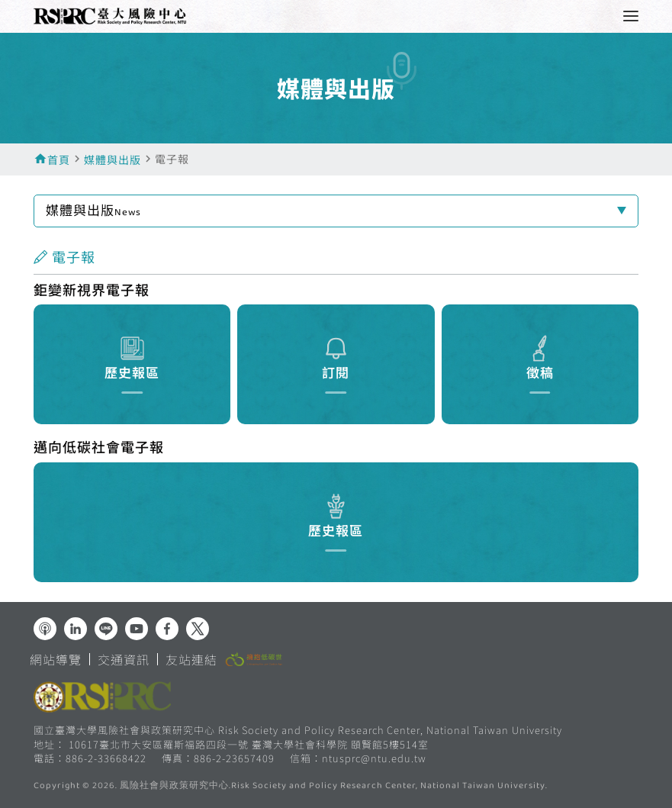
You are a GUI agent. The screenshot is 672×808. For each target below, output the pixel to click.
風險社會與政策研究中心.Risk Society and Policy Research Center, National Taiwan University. (334, 787)
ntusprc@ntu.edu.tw (374, 758)
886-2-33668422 (106, 758)
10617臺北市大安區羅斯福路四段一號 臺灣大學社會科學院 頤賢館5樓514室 (249, 744)
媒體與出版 (113, 159)
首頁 (59, 159)
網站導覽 (56, 659)
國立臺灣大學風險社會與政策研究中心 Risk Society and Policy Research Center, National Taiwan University (298, 730)
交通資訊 (124, 659)
